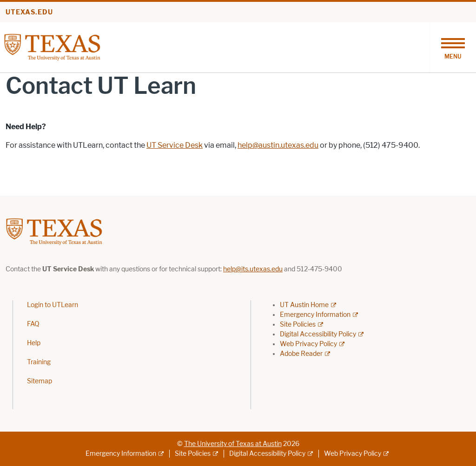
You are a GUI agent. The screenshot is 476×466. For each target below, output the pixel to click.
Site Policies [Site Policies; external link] (298, 325)
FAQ (33, 324)
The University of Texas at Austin (233, 444)
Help (34, 343)
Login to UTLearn (53, 305)
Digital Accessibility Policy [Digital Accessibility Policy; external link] (318, 334)
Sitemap (40, 381)
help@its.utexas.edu (253, 269)
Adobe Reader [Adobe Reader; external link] (301, 354)
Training (39, 362)
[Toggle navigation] (453, 47)
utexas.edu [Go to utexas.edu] (29, 12)
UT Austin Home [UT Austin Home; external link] (304, 305)
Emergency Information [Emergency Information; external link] (315, 315)
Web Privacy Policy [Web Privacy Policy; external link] (308, 344)
